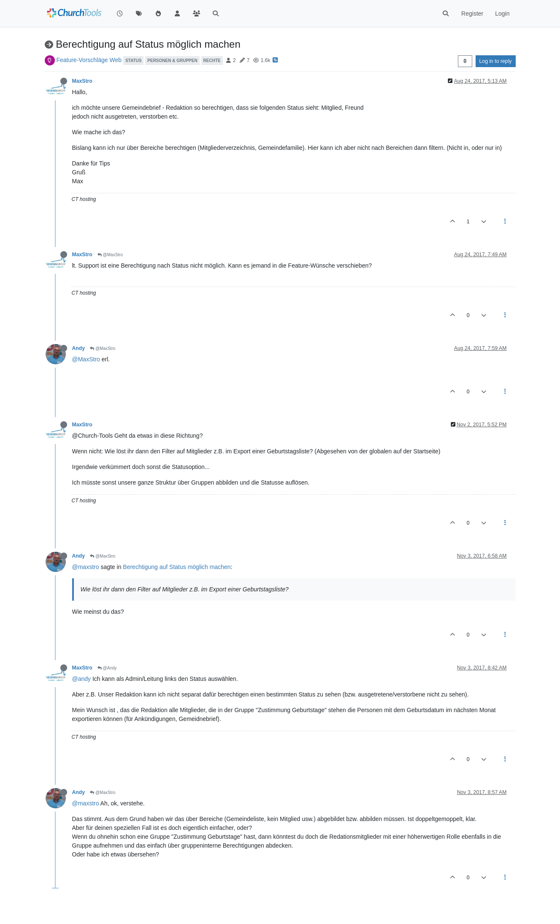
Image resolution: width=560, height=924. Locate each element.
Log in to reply (496, 61)
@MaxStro (110, 255)
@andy (82, 679)
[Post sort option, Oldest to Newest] (465, 61)
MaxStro (82, 81)
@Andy (107, 668)
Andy (79, 348)
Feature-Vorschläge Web (89, 60)
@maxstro (86, 567)
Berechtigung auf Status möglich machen (177, 567)
